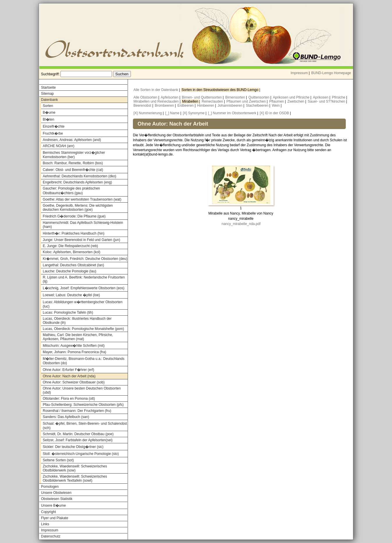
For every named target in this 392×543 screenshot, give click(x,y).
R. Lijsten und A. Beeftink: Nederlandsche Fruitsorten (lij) (84, 279)
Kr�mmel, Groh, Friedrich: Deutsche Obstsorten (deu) (85, 259)
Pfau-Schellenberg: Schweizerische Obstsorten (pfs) (83, 405)
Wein (276, 106)
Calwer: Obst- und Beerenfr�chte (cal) (73, 170)
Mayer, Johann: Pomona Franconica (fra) (74, 352)
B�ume (49, 112)
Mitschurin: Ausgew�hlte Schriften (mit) (74, 346)
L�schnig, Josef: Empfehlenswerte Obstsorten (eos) (84, 288)
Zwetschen (296, 101)
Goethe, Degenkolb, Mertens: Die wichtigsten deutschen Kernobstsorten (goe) (78, 208)
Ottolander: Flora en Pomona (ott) (69, 399)
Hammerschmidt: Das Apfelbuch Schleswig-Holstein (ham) (83, 225)
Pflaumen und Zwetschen (247, 101)
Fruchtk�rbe (53, 133)
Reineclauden (213, 101)
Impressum (299, 73)
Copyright (48, 512)
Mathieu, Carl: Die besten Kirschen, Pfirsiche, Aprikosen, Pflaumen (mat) (78, 337)
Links (45, 524)
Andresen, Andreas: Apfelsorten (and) (72, 140)
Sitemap (47, 94)
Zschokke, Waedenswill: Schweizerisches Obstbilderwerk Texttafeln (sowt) (75, 478)
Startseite (48, 87)
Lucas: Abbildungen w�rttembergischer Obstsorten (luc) (83, 304)
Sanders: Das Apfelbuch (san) (66, 417)
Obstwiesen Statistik (57, 499)
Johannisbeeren (230, 106)
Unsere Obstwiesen (56, 493)
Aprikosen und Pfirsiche (292, 97)
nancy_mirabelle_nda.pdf (241, 224)
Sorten (48, 106)
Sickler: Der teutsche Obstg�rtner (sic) (73, 447)
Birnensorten (236, 97)
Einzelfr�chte (54, 126)
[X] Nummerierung (148, 113)
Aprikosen (321, 97)
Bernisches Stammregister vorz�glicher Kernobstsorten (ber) (74, 155)
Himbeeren (206, 106)
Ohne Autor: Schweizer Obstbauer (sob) (74, 382)
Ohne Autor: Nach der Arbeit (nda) (69, 376)
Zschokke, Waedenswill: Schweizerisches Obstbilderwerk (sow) (75, 468)
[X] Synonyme (194, 113)
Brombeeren (165, 106)
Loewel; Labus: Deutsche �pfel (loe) (71, 295)
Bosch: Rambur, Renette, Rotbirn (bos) (73, 163)
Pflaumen (277, 101)
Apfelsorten (170, 97)
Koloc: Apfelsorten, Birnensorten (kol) (72, 252)
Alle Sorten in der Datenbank (156, 90)
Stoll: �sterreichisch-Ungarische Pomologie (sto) (81, 454)
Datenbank (49, 100)
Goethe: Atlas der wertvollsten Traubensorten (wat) (82, 199)
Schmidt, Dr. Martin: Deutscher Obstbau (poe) (78, 434)
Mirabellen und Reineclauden (157, 101)
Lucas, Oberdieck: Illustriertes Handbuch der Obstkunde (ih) (77, 321)
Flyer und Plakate (55, 518)
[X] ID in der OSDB (274, 113)
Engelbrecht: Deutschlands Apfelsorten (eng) (77, 182)
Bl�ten (48, 119)
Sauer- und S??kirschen (327, 101)
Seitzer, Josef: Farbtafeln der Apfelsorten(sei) (78, 440)
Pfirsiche (339, 97)
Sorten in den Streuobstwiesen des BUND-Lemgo (220, 90)
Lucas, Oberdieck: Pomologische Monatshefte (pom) (83, 329)
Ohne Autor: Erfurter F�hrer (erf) (68, 370)
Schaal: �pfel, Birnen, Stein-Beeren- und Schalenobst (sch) (85, 426)
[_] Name (172, 113)
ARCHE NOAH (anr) (59, 146)
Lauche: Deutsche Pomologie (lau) (70, 271)
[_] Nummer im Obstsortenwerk (232, 113)
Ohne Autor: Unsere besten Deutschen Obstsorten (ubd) (82, 390)
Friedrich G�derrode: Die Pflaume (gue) (74, 216)
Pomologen (50, 487)
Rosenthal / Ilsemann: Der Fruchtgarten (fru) (77, 411)
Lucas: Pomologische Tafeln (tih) (68, 312)
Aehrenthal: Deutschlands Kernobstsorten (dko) (80, 176)
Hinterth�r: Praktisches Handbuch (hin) (74, 233)
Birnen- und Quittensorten (202, 97)
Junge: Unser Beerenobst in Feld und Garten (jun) (81, 240)
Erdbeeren (186, 106)
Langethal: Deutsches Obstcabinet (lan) (73, 265)
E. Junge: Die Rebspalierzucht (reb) (70, 246)
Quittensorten (259, 97)
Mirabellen (191, 101)
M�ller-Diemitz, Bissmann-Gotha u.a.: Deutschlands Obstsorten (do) (84, 361)
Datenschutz (51, 536)
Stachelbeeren (258, 106)
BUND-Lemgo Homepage (331, 73)
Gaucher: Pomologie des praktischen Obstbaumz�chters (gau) (71, 191)
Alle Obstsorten (146, 97)
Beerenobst (143, 106)
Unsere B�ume (53, 506)
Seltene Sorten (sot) (58, 460)
